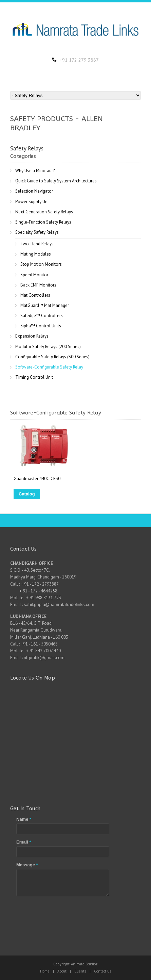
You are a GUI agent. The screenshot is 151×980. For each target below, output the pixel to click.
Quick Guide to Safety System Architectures (56, 181)
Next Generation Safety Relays (44, 212)
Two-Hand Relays (37, 244)
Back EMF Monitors (38, 285)
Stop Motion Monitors (41, 264)
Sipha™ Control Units (41, 326)
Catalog (27, 494)
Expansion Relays (32, 336)
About (62, 971)
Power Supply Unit (33, 202)
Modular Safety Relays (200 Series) (48, 347)
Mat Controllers (35, 295)
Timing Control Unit (34, 377)
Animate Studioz (84, 964)
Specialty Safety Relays (37, 232)
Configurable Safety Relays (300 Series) (52, 357)
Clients (80, 971)
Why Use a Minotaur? (35, 171)
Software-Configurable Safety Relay (49, 367)
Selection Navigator (34, 191)
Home (45, 971)
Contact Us (103, 971)
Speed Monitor (34, 275)
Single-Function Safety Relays (43, 222)
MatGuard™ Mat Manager (45, 305)
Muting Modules (36, 254)
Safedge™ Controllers (42, 316)
